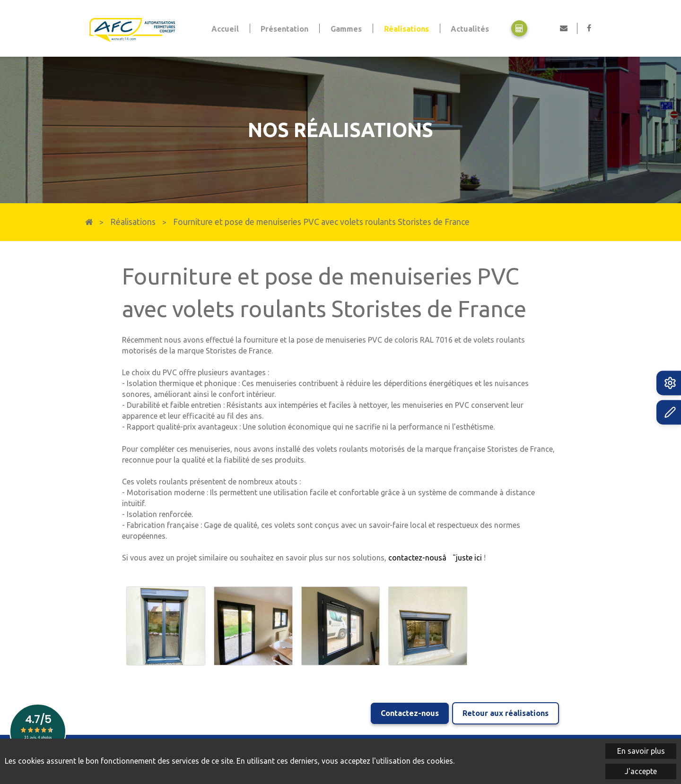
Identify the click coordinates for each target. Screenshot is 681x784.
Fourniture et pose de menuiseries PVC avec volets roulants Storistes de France (321, 222)
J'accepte (641, 771)
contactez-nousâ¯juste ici (435, 558)
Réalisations (133, 222)
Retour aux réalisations (506, 712)
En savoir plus (641, 751)
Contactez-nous (408, 712)
